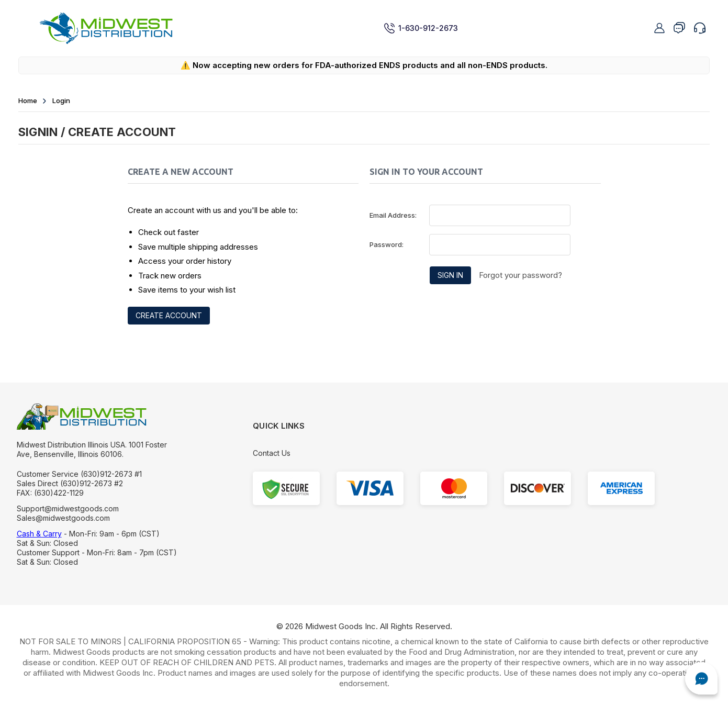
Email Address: (393, 215)
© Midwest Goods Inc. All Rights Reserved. (364, 626)
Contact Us (272, 453)
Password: (387, 244)
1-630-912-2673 (421, 28)
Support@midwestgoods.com (68, 508)
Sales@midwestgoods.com (63, 518)
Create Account (169, 315)
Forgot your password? (520, 275)
